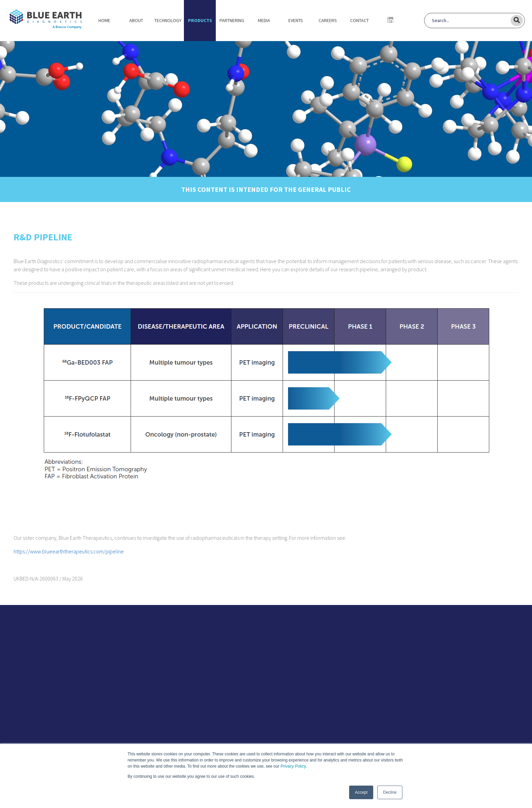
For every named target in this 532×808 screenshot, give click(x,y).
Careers (328, 20)
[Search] (471, 21)
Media (264, 20)
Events (296, 20)
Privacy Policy (293, 766)
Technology (168, 20)
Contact (359, 20)
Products (200, 20)
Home (104, 20)
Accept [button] (361, 792)
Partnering (232, 20)
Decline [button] (390, 792)
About (136, 20)
